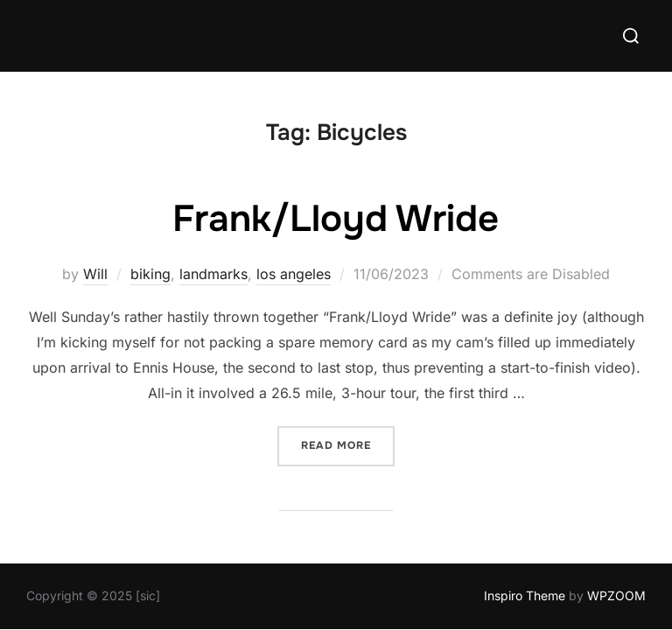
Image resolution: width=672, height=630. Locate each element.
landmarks (213, 275)
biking (150, 275)
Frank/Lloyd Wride (336, 220)
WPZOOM (616, 596)
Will (95, 275)
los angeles (294, 275)
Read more (348, 445)
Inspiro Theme (525, 596)
